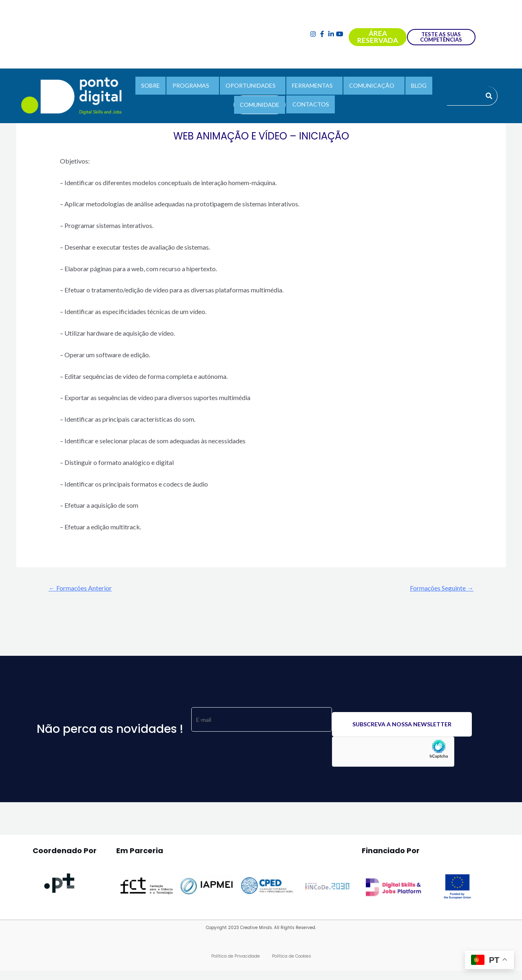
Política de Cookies (292, 957)
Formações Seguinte (438, 588)
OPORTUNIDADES (252, 87)
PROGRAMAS (196, 87)
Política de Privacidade (236, 957)
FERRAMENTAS (311, 87)
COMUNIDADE (261, 102)
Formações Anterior (84, 588)
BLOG (410, 87)
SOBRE (159, 87)
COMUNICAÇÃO (367, 87)
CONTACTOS (309, 102)
